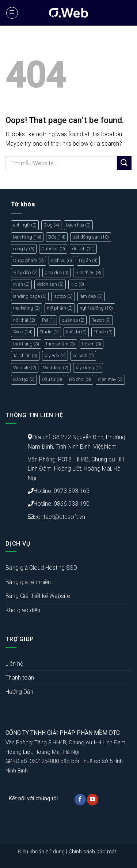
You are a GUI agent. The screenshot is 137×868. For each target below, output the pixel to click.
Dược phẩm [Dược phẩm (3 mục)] (28, 260)
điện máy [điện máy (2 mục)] (110, 379)
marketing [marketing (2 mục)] (26, 308)
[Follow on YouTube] (93, 800)
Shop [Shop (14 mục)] (23, 332)
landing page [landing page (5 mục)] (30, 296)
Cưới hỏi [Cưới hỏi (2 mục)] (53, 249)
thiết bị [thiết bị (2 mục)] (76, 332)
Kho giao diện (23, 610)
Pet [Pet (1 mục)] (48, 320)
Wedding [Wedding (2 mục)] (56, 368)
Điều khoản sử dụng (41, 852)
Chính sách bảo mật (92, 852)
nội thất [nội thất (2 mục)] (24, 320)
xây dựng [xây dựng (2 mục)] (88, 368)
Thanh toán (20, 678)
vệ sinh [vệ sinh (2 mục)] (83, 356)
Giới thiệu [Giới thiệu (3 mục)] (88, 272)
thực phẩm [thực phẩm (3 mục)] (60, 344)
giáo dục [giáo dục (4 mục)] (56, 272)
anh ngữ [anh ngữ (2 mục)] (25, 225)
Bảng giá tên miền (28, 582)
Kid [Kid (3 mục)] (77, 284)
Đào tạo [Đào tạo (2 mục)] (24, 379)
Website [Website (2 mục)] (25, 368)
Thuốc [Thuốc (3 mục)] (103, 332)
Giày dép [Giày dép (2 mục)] (25, 272)
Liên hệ (14, 664)
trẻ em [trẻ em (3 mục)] (92, 344)
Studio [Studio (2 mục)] (49, 332)
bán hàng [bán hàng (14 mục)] (27, 237)
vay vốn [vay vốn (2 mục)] (55, 356)
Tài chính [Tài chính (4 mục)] (25, 356)
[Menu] (12, 13)
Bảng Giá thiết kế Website (38, 596)
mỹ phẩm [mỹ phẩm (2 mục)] (60, 308)
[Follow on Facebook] (80, 800)
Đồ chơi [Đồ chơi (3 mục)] (80, 379)
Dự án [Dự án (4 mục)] (88, 260)
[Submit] (124, 163)
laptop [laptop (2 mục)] (63, 296)
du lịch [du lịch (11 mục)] (83, 249)
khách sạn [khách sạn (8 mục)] (50, 284)
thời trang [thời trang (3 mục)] (26, 344)
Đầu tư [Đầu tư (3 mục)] (52, 379)
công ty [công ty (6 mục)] (24, 249)
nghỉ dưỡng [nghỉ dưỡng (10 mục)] (96, 308)
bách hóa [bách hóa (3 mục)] (78, 225)
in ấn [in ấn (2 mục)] (21, 284)
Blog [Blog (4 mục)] (51, 225)
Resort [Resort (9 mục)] (101, 320)
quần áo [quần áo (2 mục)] (73, 320)
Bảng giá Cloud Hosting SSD (41, 568)
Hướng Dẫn (19, 692)
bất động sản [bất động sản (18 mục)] (91, 237)
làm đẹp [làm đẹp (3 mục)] (91, 296)
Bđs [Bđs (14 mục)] (57, 237)
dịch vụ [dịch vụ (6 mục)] (61, 260)
